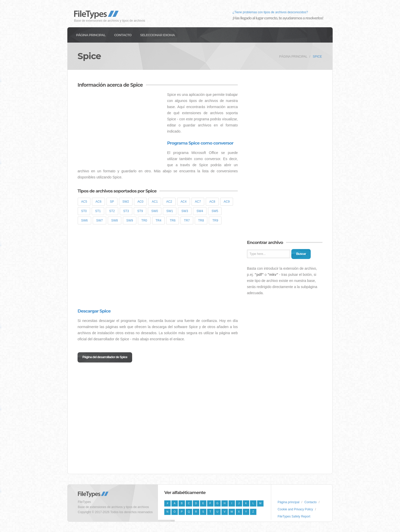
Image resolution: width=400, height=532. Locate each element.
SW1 (170, 211)
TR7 (187, 220)
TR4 (159, 220)
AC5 (84, 202)
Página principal (91, 35)
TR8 (201, 220)
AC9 (227, 202)
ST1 (98, 211)
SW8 (115, 220)
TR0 (144, 220)
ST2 (112, 211)
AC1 (155, 202)
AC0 (140, 202)
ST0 (84, 211)
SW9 (130, 220)
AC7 (198, 202)
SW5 (215, 211)
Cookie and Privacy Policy (295, 509)
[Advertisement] (120, 127)
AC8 (212, 202)
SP (112, 202)
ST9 (140, 211)
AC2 (169, 202)
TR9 (215, 220)
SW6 (84, 220)
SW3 (185, 211)
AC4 (184, 202)
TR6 (173, 220)
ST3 (126, 211)
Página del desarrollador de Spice (105, 357)
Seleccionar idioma (157, 35)
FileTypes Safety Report (294, 516)
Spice (317, 57)
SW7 (99, 220)
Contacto (123, 35)
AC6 (98, 202)
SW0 (155, 211)
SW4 (200, 211)
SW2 (126, 202)
